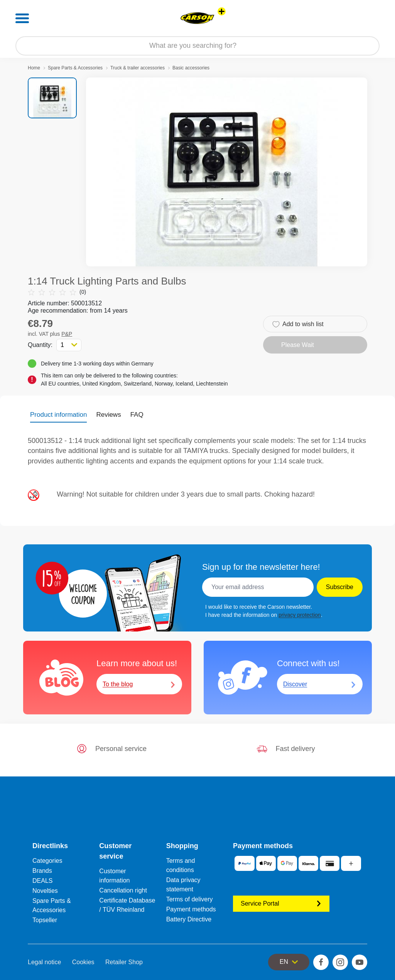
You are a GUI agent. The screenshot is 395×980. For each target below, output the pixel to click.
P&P (67, 334)
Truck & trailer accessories (138, 68)
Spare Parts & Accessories (75, 68)
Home (34, 68)
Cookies (83, 962)
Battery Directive (189, 919)
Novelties (45, 891)
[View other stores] (222, 11)
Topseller (45, 920)
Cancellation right (123, 890)
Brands (42, 871)
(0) (57, 292)
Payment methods (191, 909)
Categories (47, 861)
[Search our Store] (197, 46)
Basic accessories (191, 68)
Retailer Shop (124, 962)
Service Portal (281, 903)
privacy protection (300, 615)
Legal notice (44, 962)
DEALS (42, 881)
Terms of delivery (190, 899)
